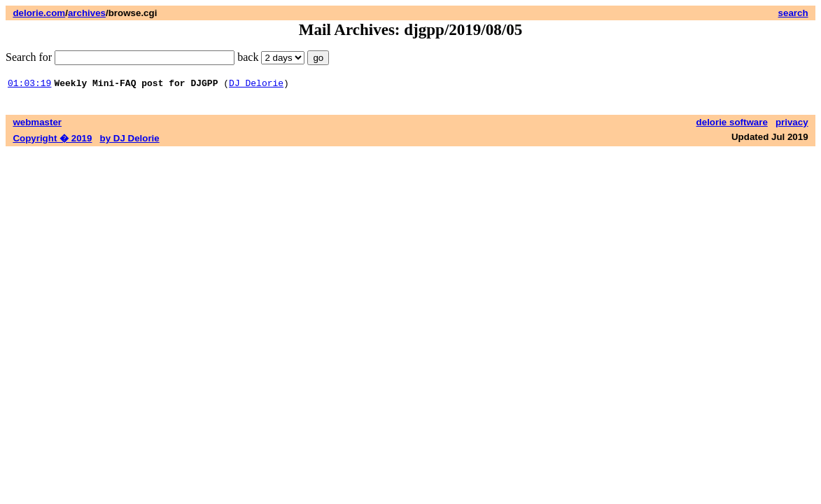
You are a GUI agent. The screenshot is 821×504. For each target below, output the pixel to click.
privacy (792, 124)
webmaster (37, 124)
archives (87, 13)
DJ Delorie (256, 85)
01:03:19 (29, 85)
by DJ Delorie (130, 140)
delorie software (732, 124)
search (793, 13)
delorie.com (39, 13)
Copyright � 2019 (52, 140)
